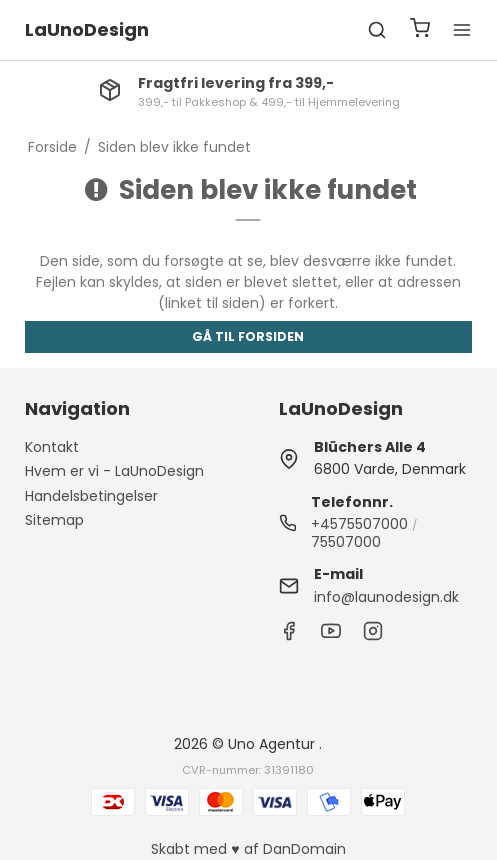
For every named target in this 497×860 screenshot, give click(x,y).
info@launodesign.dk (386, 597)
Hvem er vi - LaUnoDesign (114, 471)
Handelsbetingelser (91, 496)
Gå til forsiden (248, 336)
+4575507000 (359, 524)
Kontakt (52, 447)
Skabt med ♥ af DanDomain (248, 849)
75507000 (346, 542)
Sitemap (54, 520)
